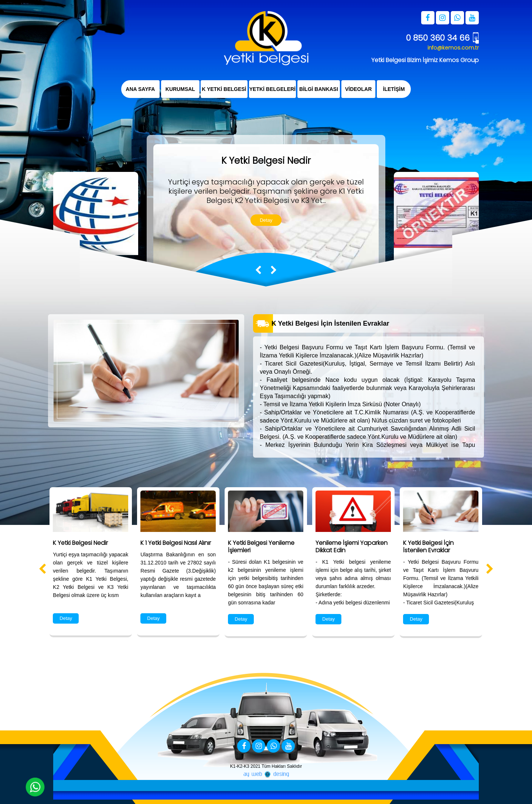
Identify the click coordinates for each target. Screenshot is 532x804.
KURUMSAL (180, 89)
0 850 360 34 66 (438, 38)
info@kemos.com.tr (453, 48)
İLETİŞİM (394, 89)
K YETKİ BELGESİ (224, 89)
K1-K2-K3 (240, 766)
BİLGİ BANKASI (319, 89)
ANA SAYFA (140, 89)
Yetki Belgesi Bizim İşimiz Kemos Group (425, 60)
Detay (266, 220)
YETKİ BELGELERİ (272, 89)
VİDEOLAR (358, 89)
